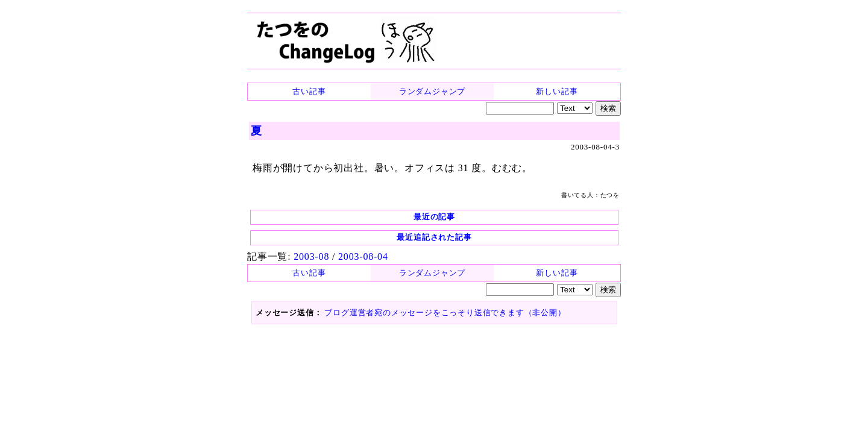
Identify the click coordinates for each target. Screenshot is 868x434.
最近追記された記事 (434, 237)
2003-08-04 (363, 256)
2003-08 (311, 256)
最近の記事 (434, 217)
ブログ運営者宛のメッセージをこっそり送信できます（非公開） (445, 313)
